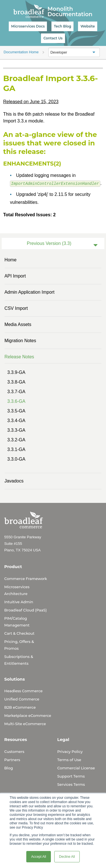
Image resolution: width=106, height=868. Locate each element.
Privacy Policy (70, 751)
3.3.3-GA (16, 430)
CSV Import (16, 308)
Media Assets (18, 324)
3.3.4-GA (16, 420)
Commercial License (76, 768)
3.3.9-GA (16, 372)
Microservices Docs (28, 26)
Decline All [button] (67, 857)
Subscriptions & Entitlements (19, 660)
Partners (12, 759)
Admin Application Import (30, 292)
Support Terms (71, 776)
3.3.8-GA (16, 382)
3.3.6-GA (16, 401)
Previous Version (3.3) (49, 243)
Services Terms (71, 784)
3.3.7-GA (16, 391)
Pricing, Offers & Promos (19, 645)
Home (11, 260)
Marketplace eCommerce (28, 715)
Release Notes (19, 356)
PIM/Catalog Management (17, 621)
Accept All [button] (39, 857)
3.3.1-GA (16, 449)
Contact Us (53, 38)
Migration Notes (20, 340)
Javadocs (14, 481)
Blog (9, 768)
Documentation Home (21, 52)
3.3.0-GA (16, 459)
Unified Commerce (22, 699)
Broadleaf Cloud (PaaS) (25, 610)
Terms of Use (69, 759)
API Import (15, 276)
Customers (14, 751)
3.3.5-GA (16, 411)
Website (88, 26)
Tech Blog (63, 26)
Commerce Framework (26, 578)
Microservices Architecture (17, 590)
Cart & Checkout (19, 633)
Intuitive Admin (19, 602)
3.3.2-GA (16, 440)
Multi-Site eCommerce (25, 723)
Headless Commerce (23, 691)
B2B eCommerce (20, 707)
